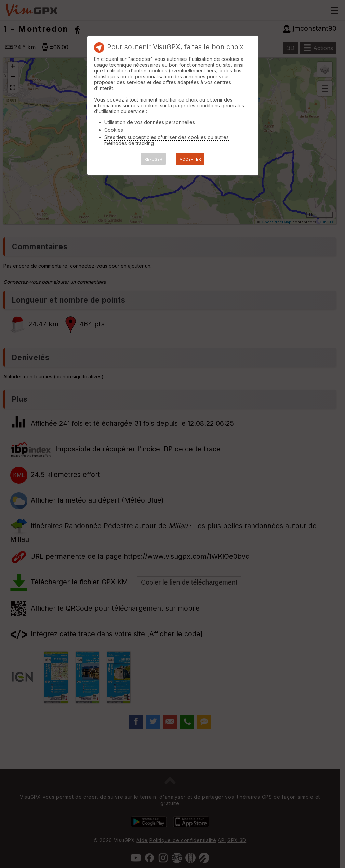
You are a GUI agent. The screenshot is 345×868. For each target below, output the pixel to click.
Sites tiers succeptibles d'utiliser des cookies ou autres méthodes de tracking (167, 140)
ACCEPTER (190, 159)
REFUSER (153, 159)
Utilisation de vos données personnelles (150, 122)
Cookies (114, 130)
